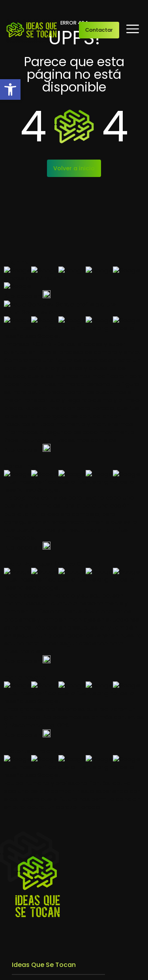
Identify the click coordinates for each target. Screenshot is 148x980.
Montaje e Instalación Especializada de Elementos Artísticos (70, 692)
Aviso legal (24, 971)
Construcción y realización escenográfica (74, 675)
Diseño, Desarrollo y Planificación (61, 662)
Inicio (20, 571)
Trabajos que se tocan (45, 596)
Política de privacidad (68, 971)
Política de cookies (121, 971)
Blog (18, 609)
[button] (10, 89)
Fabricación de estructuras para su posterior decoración (64, 712)
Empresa (25, 584)
